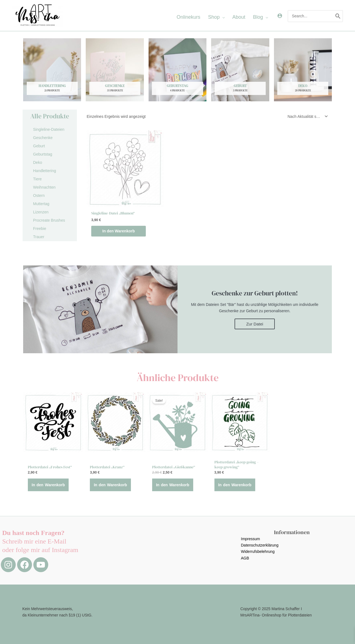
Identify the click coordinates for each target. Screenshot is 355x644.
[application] (222, 17)
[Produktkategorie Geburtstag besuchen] (177, 70)
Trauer (39, 237)
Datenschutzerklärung (260, 545)
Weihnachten (44, 187)
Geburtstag (43, 154)
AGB (245, 558)
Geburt (39, 146)
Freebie (40, 229)
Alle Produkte (50, 116)
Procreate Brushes (49, 220)
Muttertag (41, 204)
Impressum (250, 539)
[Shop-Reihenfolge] (306, 116)
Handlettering (45, 171)
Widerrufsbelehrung (258, 551)
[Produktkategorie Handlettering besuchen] (52, 70)
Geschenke (43, 138)
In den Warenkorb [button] (119, 231)
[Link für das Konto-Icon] (280, 16)
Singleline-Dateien (49, 129)
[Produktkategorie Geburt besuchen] (240, 70)
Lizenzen (41, 212)
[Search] (338, 16)
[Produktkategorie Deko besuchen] (303, 70)
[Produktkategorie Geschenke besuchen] (115, 70)
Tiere (37, 179)
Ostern (39, 195)
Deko (38, 162)
